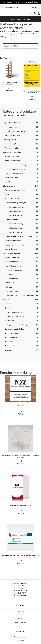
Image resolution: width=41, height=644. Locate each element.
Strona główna (16, 19)
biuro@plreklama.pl (21, 595)
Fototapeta (10, 321)
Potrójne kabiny (16, 215)
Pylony (8, 182)
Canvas (8, 308)
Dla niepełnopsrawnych (17, 203)
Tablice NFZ (10, 342)
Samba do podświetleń (14, 329)
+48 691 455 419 (22, 593)
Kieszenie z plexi (12, 144)
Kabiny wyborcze (12, 198)
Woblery (8, 350)
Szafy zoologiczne (12, 135)
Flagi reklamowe (12, 262)
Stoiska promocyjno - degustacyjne (19, 295)
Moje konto (20, 611)
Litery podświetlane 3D (14, 173)
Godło (8, 194)
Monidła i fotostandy (13, 270)
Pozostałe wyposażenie (14, 245)
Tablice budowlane (13, 333)
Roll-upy (8, 287)
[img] (31, 13)
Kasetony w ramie (12, 156)
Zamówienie (20, 615)
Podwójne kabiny (16, 207)
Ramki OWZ (10, 283)
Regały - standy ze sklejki (15, 131)
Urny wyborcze (11, 249)
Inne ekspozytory (12, 127)
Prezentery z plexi (12, 148)
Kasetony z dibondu (13, 161)
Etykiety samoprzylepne (15, 316)
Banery (8, 304)
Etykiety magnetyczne (14, 312)
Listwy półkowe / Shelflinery (16, 325)
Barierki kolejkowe (12, 257)
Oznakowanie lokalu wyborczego (18, 236)
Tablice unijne (11, 346)
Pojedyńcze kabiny (17, 211)
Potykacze (9, 274)
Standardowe (13, 220)
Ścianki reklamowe (13, 291)
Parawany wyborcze (13, 241)
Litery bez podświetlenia (15, 169)
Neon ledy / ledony (13, 177)
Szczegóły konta (20, 622)
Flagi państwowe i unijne (15, 190)
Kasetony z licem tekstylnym (16, 165)
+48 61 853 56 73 (22, 591)
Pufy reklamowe (11, 279)
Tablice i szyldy (11, 337)
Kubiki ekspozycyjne (13, 266)
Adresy (21, 618)
